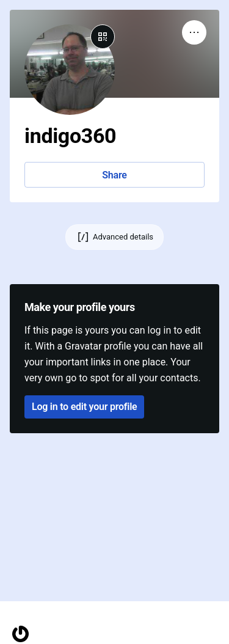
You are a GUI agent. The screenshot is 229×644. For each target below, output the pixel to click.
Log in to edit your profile (84, 407)
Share (114, 175)
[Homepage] (20, 634)
